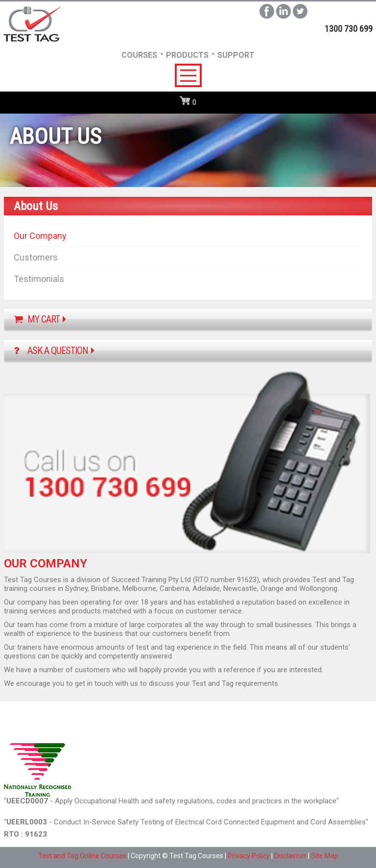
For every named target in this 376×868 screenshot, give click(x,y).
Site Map (325, 856)
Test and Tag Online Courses (82, 856)
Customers (36, 257)
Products (187, 55)
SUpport (236, 55)
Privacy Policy (249, 856)
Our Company (40, 236)
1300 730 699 (349, 29)
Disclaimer (290, 856)
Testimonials (39, 279)
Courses (139, 55)
